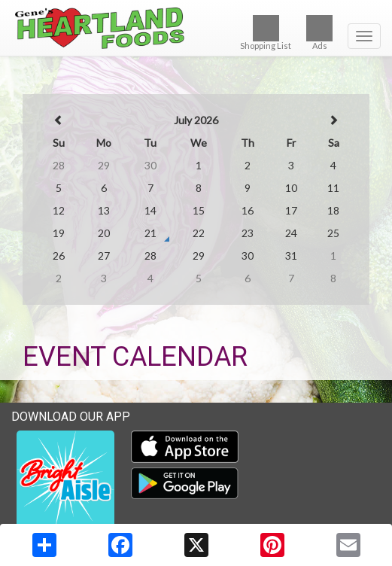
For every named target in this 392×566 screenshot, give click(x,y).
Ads (319, 33)
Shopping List (266, 33)
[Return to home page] (196, 28)
